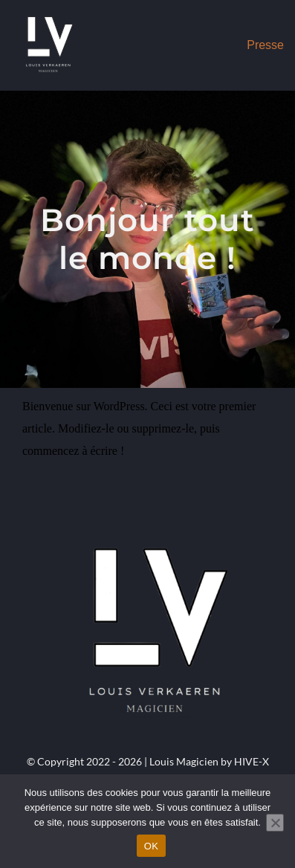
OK (151, 846)
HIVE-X (252, 761)
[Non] (275, 823)
